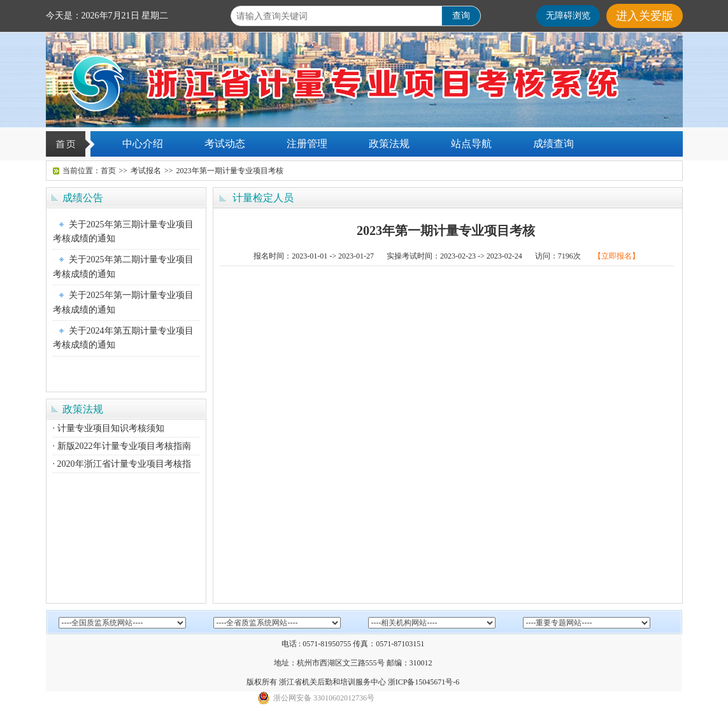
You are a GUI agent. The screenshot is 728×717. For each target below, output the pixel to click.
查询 (461, 16)
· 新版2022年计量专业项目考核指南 (122, 446)
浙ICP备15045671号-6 (424, 682)
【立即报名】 (617, 256)
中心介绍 (143, 144)
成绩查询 (553, 144)
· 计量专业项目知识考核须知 (109, 428)
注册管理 (307, 144)
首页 (108, 171)
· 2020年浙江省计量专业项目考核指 (122, 464)
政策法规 (389, 144)
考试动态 (225, 144)
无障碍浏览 (568, 16)
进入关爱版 (645, 16)
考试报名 (146, 171)
